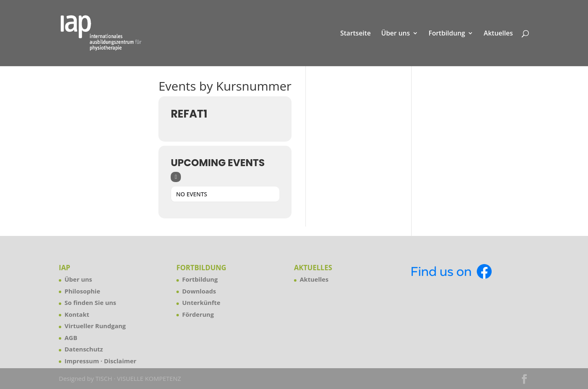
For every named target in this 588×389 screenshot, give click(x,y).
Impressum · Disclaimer (100, 361)
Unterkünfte (201, 302)
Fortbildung (447, 34)
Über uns (396, 34)
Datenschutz (84, 349)
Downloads (199, 291)
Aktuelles (498, 34)
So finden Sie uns (90, 302)
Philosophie (82, 291)
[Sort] (176, 177)
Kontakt (77, 314)
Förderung (198, 314)
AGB (71, 338)
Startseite (355, 34)
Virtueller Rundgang (95, 326)
